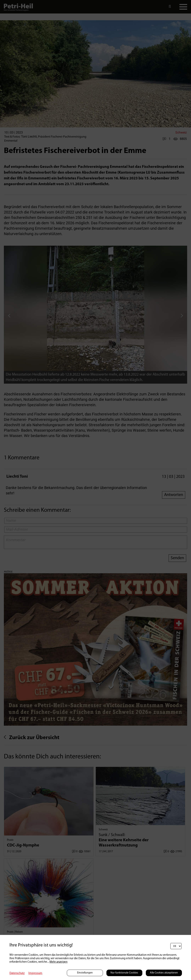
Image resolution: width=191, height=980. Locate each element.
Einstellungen (85, 973)
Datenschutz (17, 973)
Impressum (35, 973)
